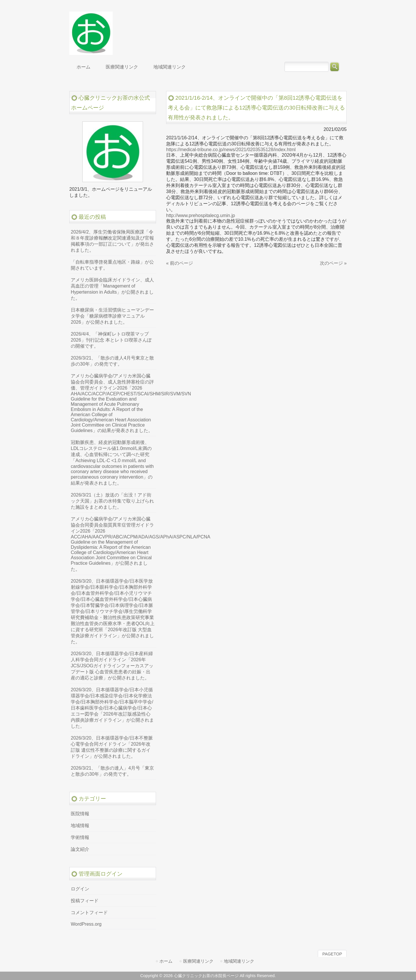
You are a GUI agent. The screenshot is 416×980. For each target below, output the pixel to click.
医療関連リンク (198, 961)
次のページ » (333, 263)
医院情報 (80, 814)
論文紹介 (80, 849)
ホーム (166, 961)
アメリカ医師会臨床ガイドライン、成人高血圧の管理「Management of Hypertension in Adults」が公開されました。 (112, 289)
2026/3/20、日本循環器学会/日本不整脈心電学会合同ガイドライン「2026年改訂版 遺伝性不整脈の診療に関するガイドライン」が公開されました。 (112, 747)
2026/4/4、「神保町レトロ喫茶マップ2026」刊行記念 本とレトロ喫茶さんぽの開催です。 (111, 340)
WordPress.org (86, 924)
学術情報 (80, 837)
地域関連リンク (239, 961)
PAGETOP (332, 954)
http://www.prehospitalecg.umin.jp (200, 215)
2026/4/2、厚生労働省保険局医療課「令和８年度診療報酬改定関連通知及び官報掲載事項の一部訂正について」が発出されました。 (112, 241)
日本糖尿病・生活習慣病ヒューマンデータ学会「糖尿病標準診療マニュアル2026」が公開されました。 (112, 316)
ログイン (80, 889)
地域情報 (80, 826)
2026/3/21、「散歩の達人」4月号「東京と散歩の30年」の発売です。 (112, 771)
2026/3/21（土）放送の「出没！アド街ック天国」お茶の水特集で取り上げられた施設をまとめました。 (112, 501)
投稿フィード (85, 901)
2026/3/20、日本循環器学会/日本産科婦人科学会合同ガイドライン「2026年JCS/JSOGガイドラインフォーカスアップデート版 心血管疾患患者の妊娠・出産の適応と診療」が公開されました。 (112, 666)
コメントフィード (89, 913)
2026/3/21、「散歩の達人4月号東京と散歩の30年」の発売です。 (112, 361)
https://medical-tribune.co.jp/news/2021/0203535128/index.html (231, 150)
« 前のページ (180, 263)
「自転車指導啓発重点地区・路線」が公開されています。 (112, 265)
